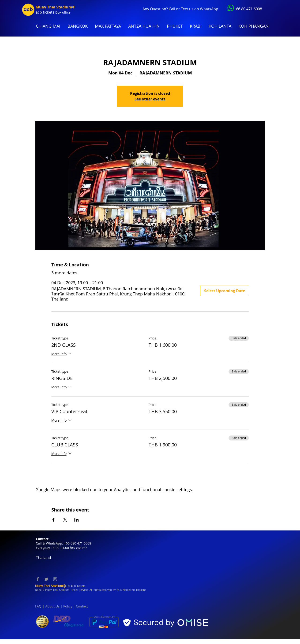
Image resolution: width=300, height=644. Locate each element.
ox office (64, 12)
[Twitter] (46, 579)
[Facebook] (38, 579)
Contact (82, 606)
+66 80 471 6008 (248, 9)
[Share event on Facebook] (54, 520)
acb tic (41, 12)
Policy (68, 606)
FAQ (38, 606)
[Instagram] (55, 579)
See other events (150, 99)
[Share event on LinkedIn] (77, 520)
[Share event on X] (65, 520)
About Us (52, 606)
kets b (52, 12)
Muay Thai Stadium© (55, 7)
